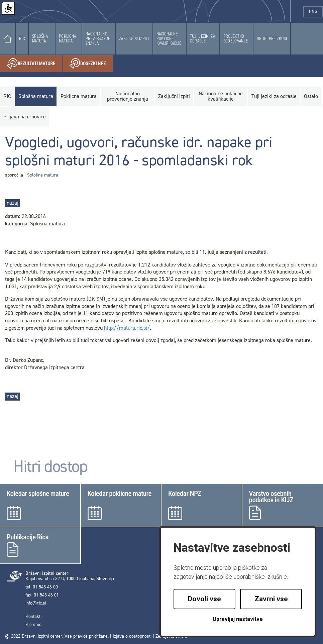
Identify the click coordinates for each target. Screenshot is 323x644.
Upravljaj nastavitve (238, 619)
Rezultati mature (34, 64)
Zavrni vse (271, 599)
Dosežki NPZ (91, 64)
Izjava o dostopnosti (132, 636)
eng (316, 12)
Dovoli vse (204, 599)
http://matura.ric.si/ (127, 328)
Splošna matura (43, 175)
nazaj (13, 203)
